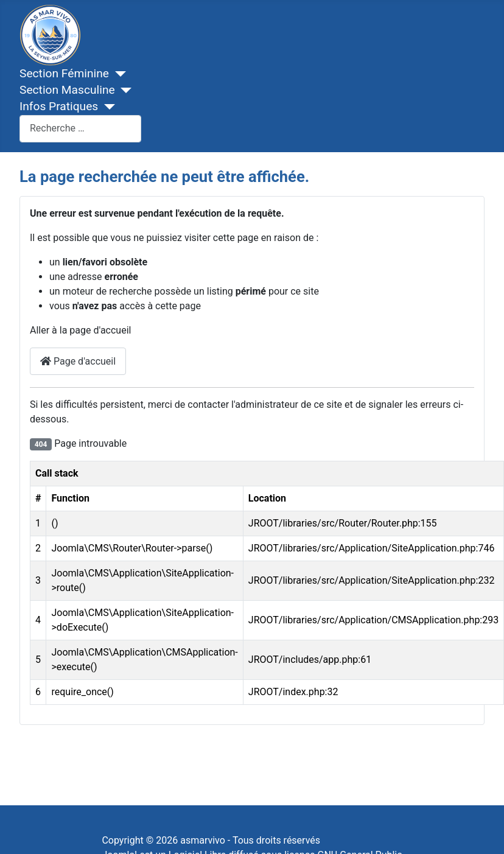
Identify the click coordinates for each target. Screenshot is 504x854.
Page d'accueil (78, 361)
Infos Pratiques (59, 106)
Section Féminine (64, 73)
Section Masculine (67, 90)
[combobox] (80, 129)
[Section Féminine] (117, 74)
